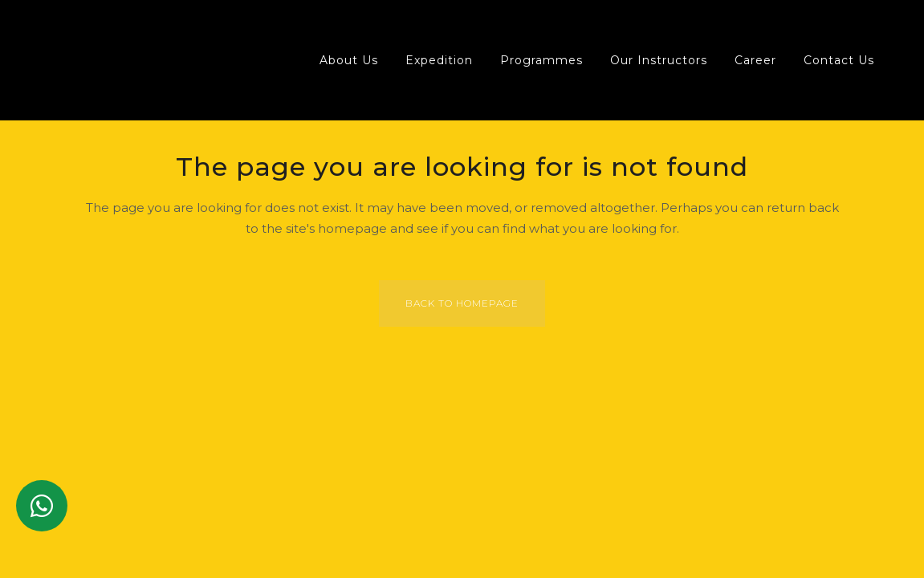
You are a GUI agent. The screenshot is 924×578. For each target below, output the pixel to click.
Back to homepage (462, 303)
